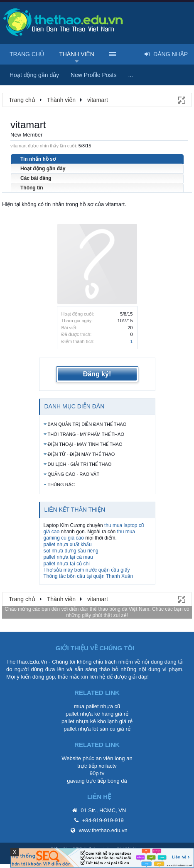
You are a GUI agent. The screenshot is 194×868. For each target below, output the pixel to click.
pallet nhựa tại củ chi (67, 564)
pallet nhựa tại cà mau (68, 557)
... (130, 75)
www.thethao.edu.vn (103, 830)
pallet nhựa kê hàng (90, 714)
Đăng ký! (97, 374)
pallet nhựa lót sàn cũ (90, 729)
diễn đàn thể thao (88, 609)
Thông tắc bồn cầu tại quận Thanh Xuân (88, 576)
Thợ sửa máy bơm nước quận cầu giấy (87, 570)
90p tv (97, 773)
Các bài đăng (36, 178)
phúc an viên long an (108, 758)
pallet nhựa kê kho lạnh (90, 721)
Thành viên (77, 54)
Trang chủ (27, 54)
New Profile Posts (93, 75)
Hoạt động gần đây (43, 169)
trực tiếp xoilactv (97, 766)
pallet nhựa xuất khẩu (68, 545)
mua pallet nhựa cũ (97, 706)
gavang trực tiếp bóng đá (97, 781)
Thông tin (32, 188)
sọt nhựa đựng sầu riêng (71, 551)
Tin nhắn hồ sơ (38, 159)
